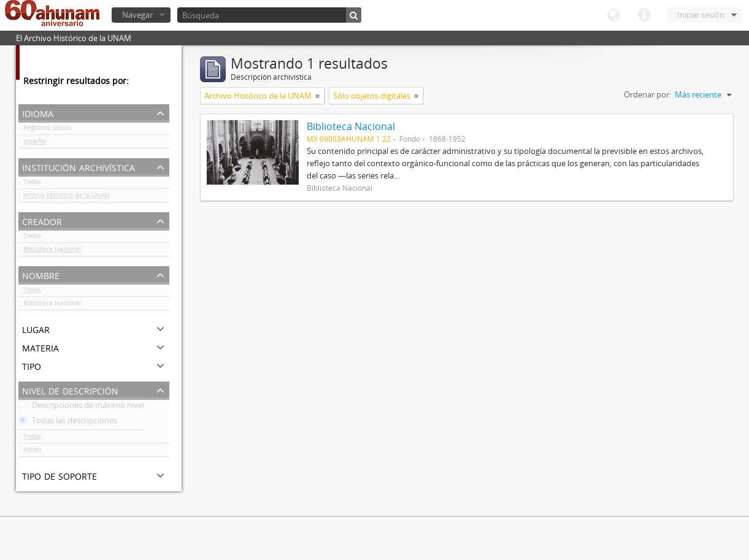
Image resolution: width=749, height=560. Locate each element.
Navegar (137, 15)
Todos (32, 184)
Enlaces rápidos (644, 15)
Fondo (32, 452)
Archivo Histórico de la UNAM (67, 198)
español (35, 144)
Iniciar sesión (701, 15)
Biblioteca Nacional (52, 251)
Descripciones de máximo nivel (81, 407)
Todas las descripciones (68, 423)
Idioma (613, 15)
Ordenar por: (647, 94)
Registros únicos (47, 130)
